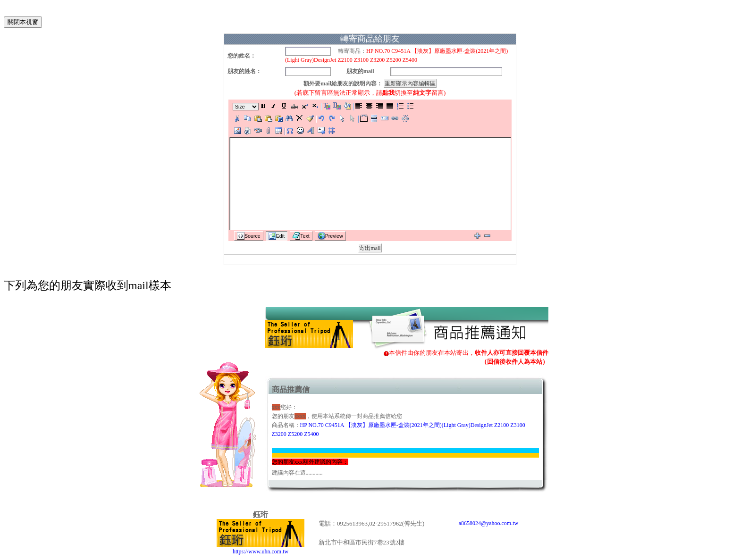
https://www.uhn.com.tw (261, 548)
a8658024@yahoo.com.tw (488, 523)
